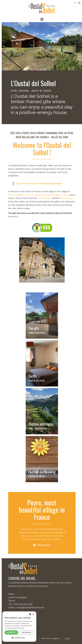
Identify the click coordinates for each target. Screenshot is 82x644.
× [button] (33, 614)
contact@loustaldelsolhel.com (30, 607)
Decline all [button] (27, 632)
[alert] (19, 627)
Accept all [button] (11, 632)
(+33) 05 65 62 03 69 (23, 604)
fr (75, 3)
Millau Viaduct (67, 198)
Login (67, 638)
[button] (42, 19)
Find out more (44, 545)
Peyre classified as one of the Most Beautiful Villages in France (39, 195)
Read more (20, 628)
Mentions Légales (50, 638)
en (79, 3)
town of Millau (44, 198)
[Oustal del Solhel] (42, 8)
